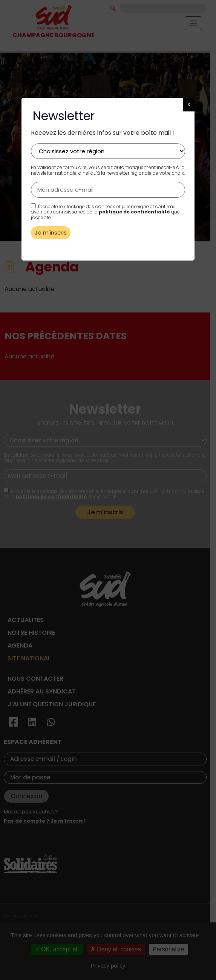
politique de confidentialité (134, 212)
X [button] (189, 104)
